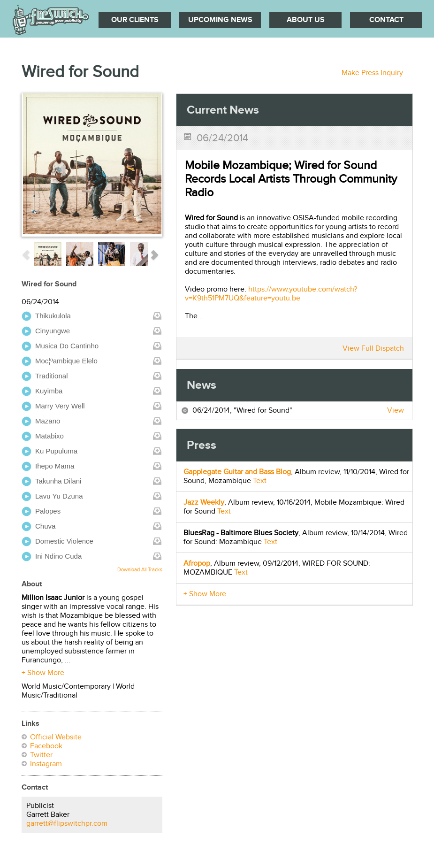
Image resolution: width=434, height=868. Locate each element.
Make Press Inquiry (372, 73)
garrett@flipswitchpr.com (67, 824)
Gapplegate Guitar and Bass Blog (237, 472)
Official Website (56, 737)
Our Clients (135, 20)
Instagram (46, 764)
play (27, 316)
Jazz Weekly (204, 503)
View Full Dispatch (373, 349)
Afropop (197, 564)
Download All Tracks (140, 570)
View (396, 411)
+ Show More (43, 673)
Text (260, 481)
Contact (386, 20)
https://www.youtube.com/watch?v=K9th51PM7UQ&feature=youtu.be (271, 294)
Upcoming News (220, 20)
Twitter (41, 755)
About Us (306, 20)
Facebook (46, 746)
